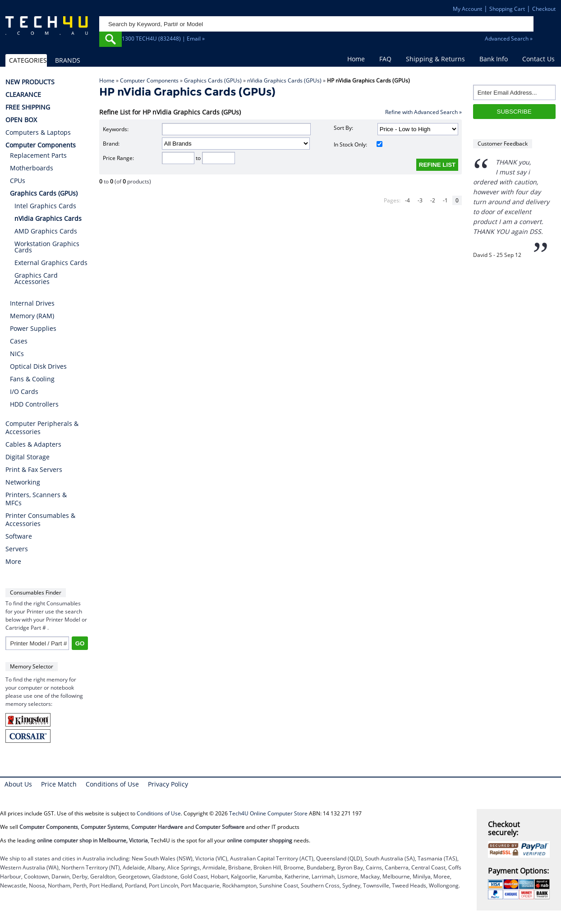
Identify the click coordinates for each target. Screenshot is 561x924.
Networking (23, 482)
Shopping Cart (507, 9)
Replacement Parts (38, 155)
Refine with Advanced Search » (423, 112)
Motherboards (32, 168)
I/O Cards (24, 391)
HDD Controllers (34, 404)
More (13, 562)
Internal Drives (32, 303)
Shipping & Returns (435, 59)
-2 (433, 200)
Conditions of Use (112, 784)
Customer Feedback (503, 144)
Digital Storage (28, 457)
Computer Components (149, 80)
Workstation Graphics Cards (47, 247)
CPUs (18, 181)
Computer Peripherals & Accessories (42, 428)
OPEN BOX (21, 120)
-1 (445, 200)
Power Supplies (33, 328)
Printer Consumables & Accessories (40, 520)
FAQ (385, 59)
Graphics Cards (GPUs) (213, 80)
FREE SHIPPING (28, 107)
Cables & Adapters (33, 444)
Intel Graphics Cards (45, 206)
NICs (17, 354)
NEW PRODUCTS (30, 82)
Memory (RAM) (32, 316)
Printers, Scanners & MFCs (36, 499)
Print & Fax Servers (34, 470)
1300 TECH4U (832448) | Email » (163, 39)
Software (19, 536)
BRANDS (68, 60)
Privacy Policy (168, 784)
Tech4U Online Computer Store (268, 813)
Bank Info (494, 59)
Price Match (59, 784)
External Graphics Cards (51, 263)
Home (356, 59)
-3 (420, 200)
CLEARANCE (23, 95)
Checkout (544, 9)
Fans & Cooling (32, 379)
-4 (407, 200)
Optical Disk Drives (38, 366)
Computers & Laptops (38, 133)
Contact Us (538, 59)
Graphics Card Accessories (36, 278)
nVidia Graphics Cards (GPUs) (284, 80)
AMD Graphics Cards (46, 231)
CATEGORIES (28, 60)
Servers (17, 549)
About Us (18, 784)
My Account (467, 9)
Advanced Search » (509, 39)
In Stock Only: (358, 144)
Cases (19, 341)
